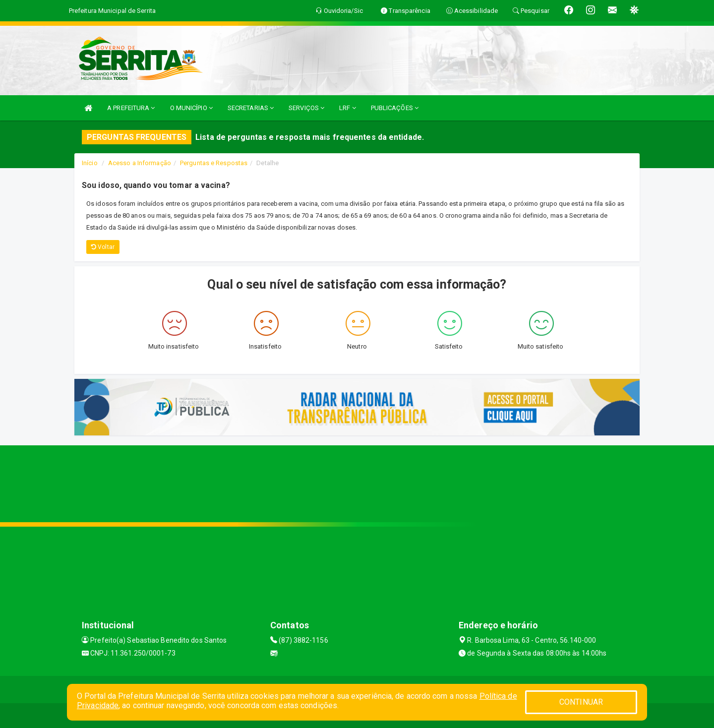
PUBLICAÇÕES (395, 108)
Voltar (103, 247)
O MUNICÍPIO (191, 108)
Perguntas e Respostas (214, 163)
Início (90, 163)
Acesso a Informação (140, 163)
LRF (348, 108)
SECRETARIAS (251, 108)
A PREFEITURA (131, 108)
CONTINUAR (581, 702)
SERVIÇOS (306, 108)
